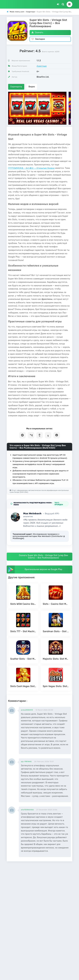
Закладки (38, 39)
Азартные (42, 66)
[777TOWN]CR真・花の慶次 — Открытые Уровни (31, 168)
